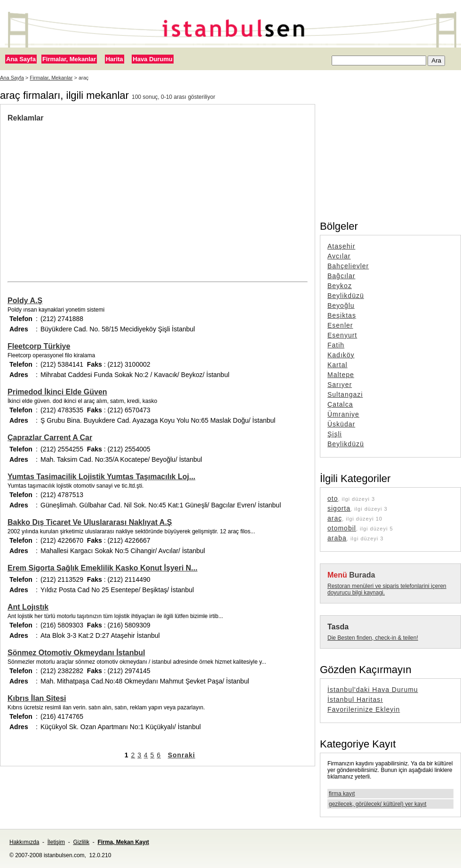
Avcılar (339, 256)
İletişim (56, 842)
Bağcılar (341, 276)
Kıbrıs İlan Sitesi (37, 698)
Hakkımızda (24, 842)
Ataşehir (341, 246)
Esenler (340, 325)
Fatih (336, 345)
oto (333, 498)
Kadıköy (341, 355)
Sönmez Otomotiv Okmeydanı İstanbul (76, 653)
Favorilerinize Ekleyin (364, 709)
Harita (115, 59)
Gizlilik (81, 842)
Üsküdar (341, 424)
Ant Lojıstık (28, 607)
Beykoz (340, 286)
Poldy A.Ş (25, 301)
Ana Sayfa (21, 59)
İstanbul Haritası (355, 699)
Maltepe (341, 375)
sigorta (339, 508)
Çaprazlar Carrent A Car (50, 438)
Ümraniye (343, 414)
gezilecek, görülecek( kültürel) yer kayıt (378, 804)
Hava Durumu (153, 59)
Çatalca (340, 404)
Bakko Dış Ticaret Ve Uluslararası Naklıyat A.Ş (90, 522)
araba (337, 538)
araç (335, 518)
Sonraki (182, 755)
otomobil (342, 528)
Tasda (338, 627)
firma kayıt (342, 794)
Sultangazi (345, 394)
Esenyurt (342, 335)
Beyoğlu (341, 305)
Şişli (335, 434)
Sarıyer (340, 385)
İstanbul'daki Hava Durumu (373, 690)
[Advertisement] (158, 193)
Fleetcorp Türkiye (39, 346)
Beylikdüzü (346, 296)
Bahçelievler (348, 266)
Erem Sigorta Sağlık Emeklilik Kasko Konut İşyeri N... (103, 568)
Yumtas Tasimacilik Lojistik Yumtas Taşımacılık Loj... (101, 477)
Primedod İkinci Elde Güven (57, 392)
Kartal (338, 365)
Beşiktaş (342, 315)
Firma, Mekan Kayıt (123, 842)
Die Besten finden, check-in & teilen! (373, 638)
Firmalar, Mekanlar (69, 59)
